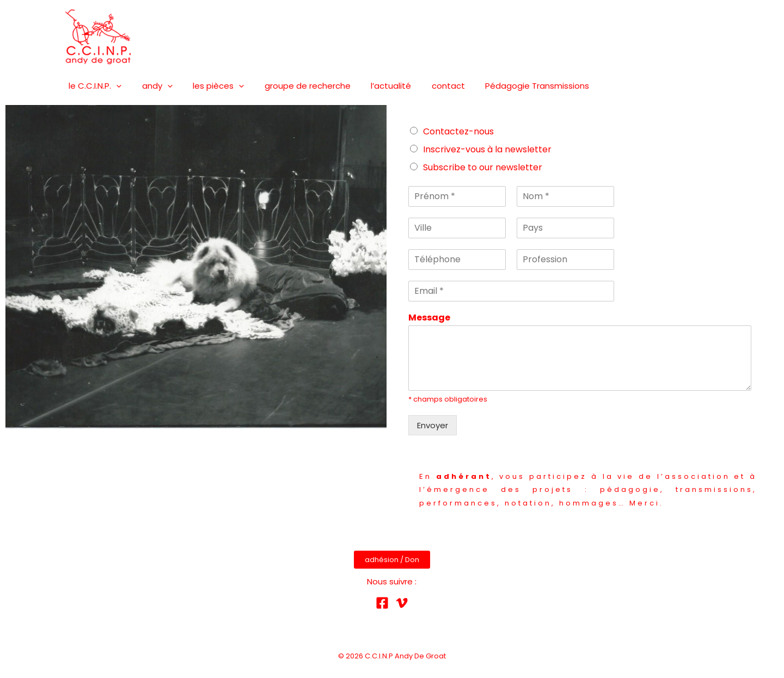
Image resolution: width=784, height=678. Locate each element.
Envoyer (433, 425)
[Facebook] (382, 603)
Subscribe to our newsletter (483, 167)
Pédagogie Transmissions (511, 86)
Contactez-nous (458, 131)
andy (151, 86)
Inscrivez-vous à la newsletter (487, 149)
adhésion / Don (392, 560)
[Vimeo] (402, 603)
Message (429, 318)
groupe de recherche (293, 86)
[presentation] (115, 86)
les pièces (209, 86)
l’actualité (373, 86)
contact (426, 86)
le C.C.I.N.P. (93, 86)
